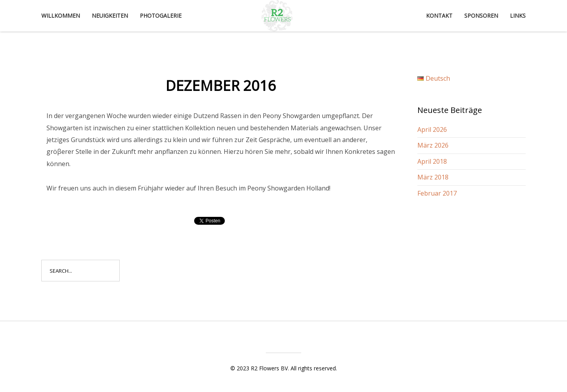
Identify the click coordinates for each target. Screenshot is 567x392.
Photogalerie (161, 16)
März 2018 (433, 177)
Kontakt (439, 16)
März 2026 (433, 145)
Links (518, 16)
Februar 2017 (437, 193)
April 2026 (432, 129)
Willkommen (61, 16)
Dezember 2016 (221, 86)
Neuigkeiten (110, 16)
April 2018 (432, 161)
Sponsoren (481, 16)
